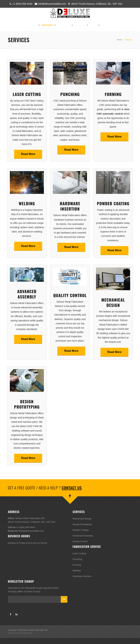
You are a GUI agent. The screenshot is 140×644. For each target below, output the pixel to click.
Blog (94, 25)
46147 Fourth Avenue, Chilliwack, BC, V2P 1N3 (95, 4)
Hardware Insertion (70, 206)
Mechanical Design (113, 302)
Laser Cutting (27, 94)
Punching (70, 94)
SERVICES (47, 25)
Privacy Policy (26, 633)
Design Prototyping (27, 404)
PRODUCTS (64, 25)
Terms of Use (14, 633)
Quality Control (70, 295)
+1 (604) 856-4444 (21, 4)
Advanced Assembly (27, 294)
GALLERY (80, 25)
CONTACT (107, 25)
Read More (28, 154)
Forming (113, 94)
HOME (34, 25)
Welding (27, 203)
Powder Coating (113, 203)
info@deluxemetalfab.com (50, 4)
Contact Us (72, 488)
